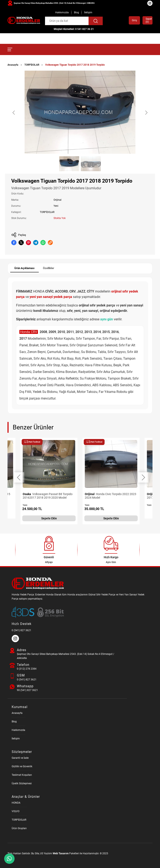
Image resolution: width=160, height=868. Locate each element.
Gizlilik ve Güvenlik (22, 766)
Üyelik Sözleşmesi (22, 783)
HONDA (16, 803)
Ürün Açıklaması (24, 268)
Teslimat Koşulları (22, 775)
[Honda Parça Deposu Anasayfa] (24, 20)
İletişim (88, 12)
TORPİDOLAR (32, 65)
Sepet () (147, 20)
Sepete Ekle (49, 518)
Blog (76, 12)
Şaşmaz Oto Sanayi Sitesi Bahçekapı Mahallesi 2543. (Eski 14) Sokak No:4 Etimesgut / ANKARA (54, 3)
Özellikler (49, 268)
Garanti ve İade (20, 758)
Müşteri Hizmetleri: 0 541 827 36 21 (74, 29)
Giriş (134, 20)
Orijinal (57, 200)
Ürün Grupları (19, 828)
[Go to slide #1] (69, 164)
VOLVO (16, 811)
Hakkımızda (62, 12)
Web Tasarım (61, 853)
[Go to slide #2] (91, 164)
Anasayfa (13, 65)
